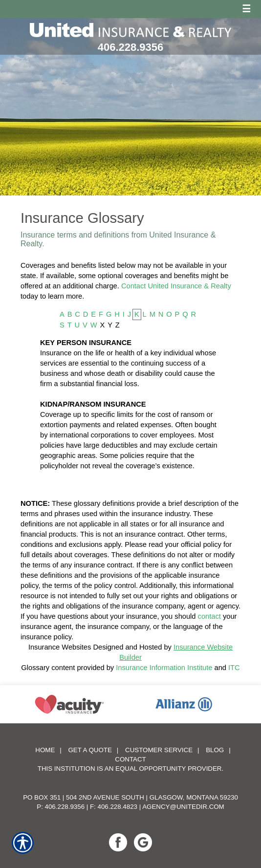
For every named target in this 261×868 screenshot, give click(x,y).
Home (45, 750)
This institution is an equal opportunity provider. (130, 769)
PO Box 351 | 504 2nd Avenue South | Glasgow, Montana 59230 (130, 797)
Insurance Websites (60, 647)
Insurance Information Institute (164, 668)
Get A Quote (90, 750)
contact (209, 616)
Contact (130, 759)
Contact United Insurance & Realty (176, 286)
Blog (215, 750)
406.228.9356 (131, 47)
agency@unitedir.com (183, 807)
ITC (234, 668)
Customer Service (159, 750)
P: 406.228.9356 (61, 807)
